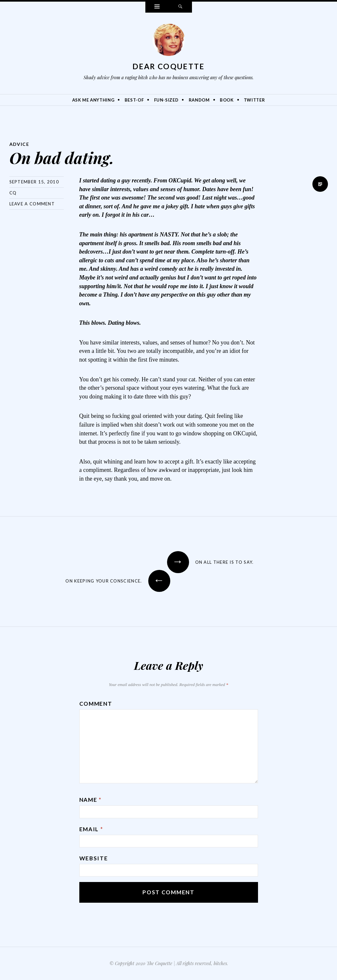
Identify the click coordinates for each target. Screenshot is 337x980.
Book (227, 100)
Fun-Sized (166, 100)
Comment (96, 704)
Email (91, 829)
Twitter (254, 100)
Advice (19, 144)
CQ (13, 193)
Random (199, 100)
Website (94, 858)
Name (90, 800)
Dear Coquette (169, 66)
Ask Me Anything (93, 100)
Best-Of (134, 100)
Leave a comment (32, 204)
